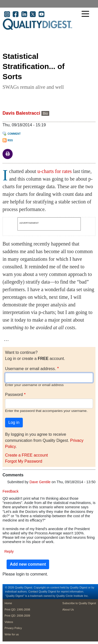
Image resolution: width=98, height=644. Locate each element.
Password (14, 395)
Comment (14, 134)
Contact (33, 591)
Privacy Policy (13, 628)
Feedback (11, 491)
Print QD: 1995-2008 (17, 610)
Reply (9, 551)
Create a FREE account (26, 455)
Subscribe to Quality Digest (79, 603)
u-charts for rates (55, 171)
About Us (68, 610)
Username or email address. (31, 369)
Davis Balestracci (21, 113)
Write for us (12, 634)
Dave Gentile (40, 482)
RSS (10, 140)
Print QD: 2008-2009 (17, 616)
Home (8, 603)
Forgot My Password (24, 461)
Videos (9, 622)
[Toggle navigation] (87, 14)
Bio (45, 113)
